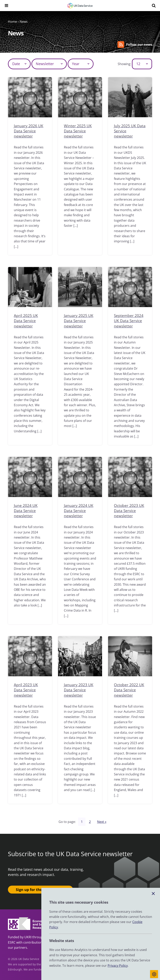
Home (12, 22)
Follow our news (135, 45)
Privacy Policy (118, 966)
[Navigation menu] (6, 6)
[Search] (154, 6)
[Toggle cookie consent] (154, 974)
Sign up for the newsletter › (40, 890)
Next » (102, 822)
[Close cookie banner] (153, 894)
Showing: (124, 64)
